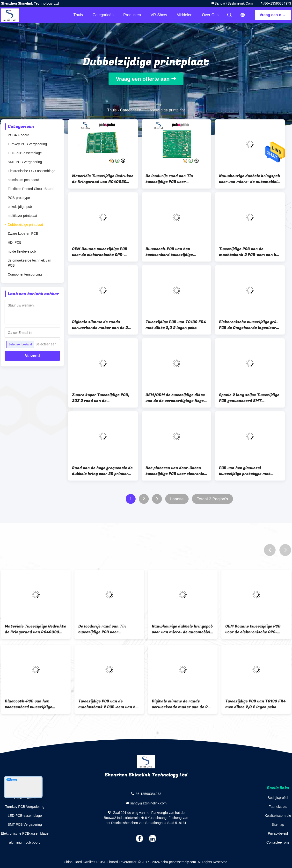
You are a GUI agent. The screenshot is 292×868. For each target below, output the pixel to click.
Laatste (177, 499)
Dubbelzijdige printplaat (25, 225)
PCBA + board (18, 135)
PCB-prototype (19, 198)
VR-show (159, 15)
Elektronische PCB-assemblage (32, 171)
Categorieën (103, 15)
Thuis (78, 15)
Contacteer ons (278, 842)
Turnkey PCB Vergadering (27, 144)
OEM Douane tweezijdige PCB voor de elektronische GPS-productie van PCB (100, 252)
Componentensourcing (25, 274)
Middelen (185, 15)
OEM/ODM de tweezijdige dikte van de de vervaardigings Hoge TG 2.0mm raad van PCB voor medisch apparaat (175, 398)
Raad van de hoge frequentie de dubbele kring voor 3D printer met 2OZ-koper (102, 471)
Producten (132, 15)
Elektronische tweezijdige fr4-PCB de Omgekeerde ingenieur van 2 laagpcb (249, 325)
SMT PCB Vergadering (25, 162)
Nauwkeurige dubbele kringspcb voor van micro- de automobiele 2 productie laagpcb (249, 179)
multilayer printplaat (22, 216)
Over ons (210, 15)
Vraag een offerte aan (275, 15)
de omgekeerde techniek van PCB (29, 263)
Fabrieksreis (278, 807)
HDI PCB (15, 242)
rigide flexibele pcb (22, 251)
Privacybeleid (278, 833)
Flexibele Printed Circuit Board (31, 189)
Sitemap (278, 824)
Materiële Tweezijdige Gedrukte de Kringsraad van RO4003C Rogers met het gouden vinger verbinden (103, 179)
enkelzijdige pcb (20, 207)
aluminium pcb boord (23, 180)
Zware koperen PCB (23, 233)
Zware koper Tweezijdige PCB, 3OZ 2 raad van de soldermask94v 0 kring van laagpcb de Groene (101, 398)
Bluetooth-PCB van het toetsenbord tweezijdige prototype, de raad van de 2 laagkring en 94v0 (172, 252)
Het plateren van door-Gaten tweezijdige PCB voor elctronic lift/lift (175, 471)
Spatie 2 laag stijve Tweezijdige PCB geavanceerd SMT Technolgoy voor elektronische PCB (249, 398)
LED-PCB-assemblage (25, 153)
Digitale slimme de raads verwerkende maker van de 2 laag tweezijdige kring (100, 325)
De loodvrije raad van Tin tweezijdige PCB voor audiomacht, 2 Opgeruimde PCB (176, 179)
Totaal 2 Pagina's (212, 499)
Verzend (32, 356)
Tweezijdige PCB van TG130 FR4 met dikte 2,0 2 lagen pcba (176, 325)
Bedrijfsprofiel (278, 798)
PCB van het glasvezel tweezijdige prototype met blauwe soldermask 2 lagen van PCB (249, 471)
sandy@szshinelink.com (234, 3)
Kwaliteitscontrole (278, 816)
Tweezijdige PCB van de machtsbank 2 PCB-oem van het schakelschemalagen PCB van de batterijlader (250, 252)
